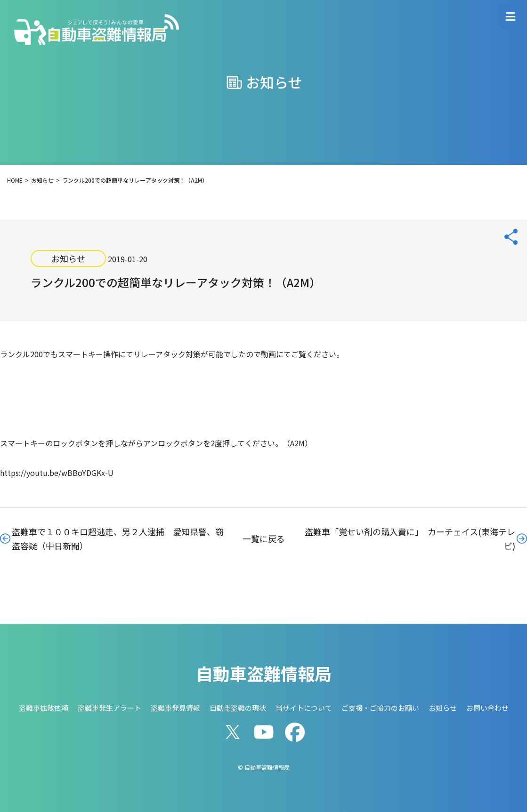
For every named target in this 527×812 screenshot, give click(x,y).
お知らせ (68, 258)
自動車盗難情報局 (264, 673)
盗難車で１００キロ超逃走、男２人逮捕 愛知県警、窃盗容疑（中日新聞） (118, 539)
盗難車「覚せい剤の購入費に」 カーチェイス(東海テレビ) (410, 539)
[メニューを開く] (511, 16)
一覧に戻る (264, 539)
